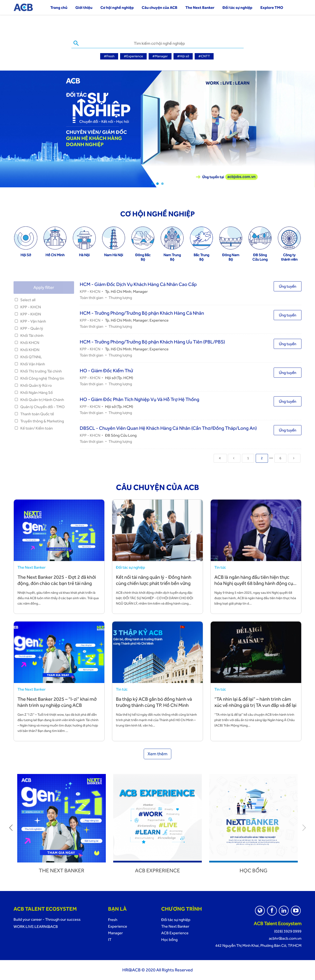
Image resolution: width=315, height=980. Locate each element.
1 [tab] (153, 184)
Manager (140, 291)
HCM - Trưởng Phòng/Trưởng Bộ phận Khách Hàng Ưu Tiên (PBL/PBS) (152, 342)
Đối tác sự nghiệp (237, 7)
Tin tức (220, 567)
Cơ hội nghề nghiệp (117, 7)
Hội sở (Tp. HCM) (119, 378)
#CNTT (204, 56)
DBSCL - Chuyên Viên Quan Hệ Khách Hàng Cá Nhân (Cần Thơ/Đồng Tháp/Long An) (168, 428)
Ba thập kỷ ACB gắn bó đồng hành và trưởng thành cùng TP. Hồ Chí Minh (154, 702)
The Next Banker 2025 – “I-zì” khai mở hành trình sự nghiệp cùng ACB (57, 702)
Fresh (113, 920)
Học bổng (253, 871)
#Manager (160, 56)
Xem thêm (158, 754)
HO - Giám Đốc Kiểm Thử (106, 371)
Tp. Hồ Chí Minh (118, 291)
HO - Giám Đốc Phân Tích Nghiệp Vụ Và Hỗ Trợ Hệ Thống (140, 399)
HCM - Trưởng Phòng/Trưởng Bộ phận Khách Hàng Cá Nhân (142, 313)
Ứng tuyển (288, 286)
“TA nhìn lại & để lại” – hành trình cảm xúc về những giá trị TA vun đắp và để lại (255, 702)
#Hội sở (183, 56)
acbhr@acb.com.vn (285, 938)
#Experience (133, 56)
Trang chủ (59, 7)
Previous (11, 828)
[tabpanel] (157, 129)
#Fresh (109, 56)
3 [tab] (162, 184)
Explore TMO (272, 7)
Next (304, 828)
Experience (159, 320)
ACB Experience (175, 933)
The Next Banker (200, 7)
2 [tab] (157, 184)
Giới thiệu (84, 7)
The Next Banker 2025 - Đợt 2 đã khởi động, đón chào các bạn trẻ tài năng (57, 580)
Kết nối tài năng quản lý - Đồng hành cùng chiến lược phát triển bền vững (154, 580)
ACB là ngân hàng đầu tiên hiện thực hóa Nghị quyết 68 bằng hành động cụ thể (254, 583)
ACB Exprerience (158, 871)
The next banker (62, 871)
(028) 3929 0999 (288, 931)
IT (110, 940)
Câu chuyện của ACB (160, 7)
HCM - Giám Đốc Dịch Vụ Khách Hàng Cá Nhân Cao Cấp (138, 284)
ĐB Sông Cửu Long (121, 435)
